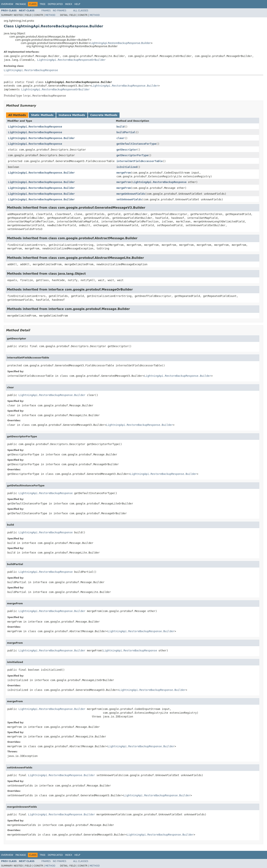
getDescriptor (127, 150)
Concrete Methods (104, 115)
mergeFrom (124, 173)
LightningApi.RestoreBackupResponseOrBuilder (71, 60)
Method (50, 15)
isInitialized (127, 167)
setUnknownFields (129, 199)
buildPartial (126, 132)
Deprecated (55, 4)
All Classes (81, 11)
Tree (43, 4)
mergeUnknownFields (131, 194)
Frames (46, 11)
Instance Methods (72, 115)
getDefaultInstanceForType (136, 144)
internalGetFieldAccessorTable (140, 161)
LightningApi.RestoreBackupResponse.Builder (120, 43)
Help (77, 4)
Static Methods (42, 115)
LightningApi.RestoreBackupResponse (31, 70)
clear (120, 138)
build (120, 127)
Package (21, 4)
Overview (7, 4)
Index (69, 4)
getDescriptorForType (132, 155)
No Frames (60, 11)
